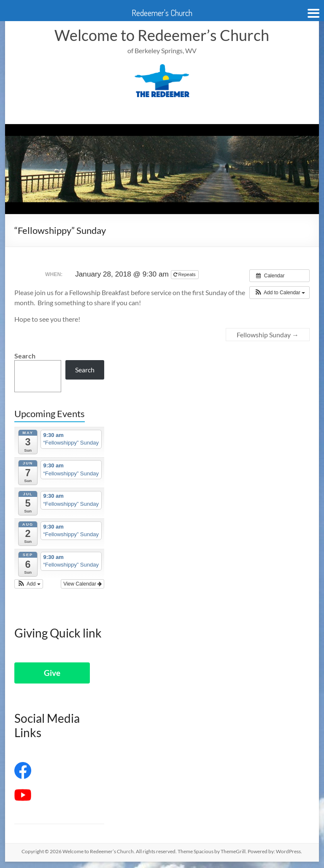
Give (52, 673)
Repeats (185, 274)
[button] (279, 293)
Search (25, 356)
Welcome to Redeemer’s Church (162, 35)
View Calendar (82, 584)
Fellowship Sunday (268, 335)
